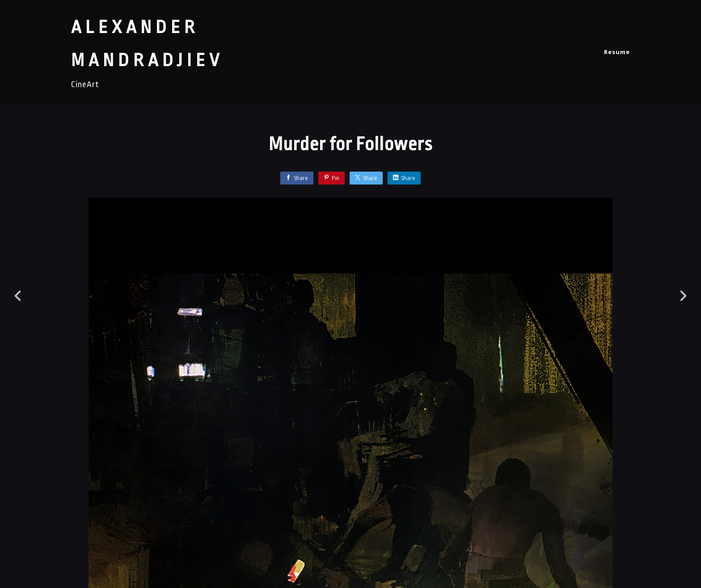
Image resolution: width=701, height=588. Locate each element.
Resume (617, 52)
